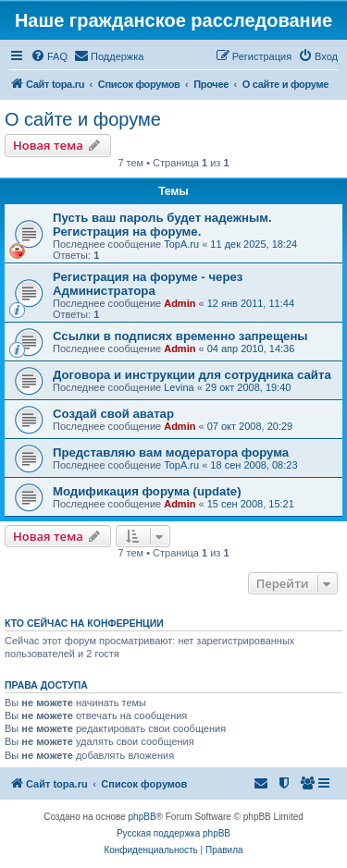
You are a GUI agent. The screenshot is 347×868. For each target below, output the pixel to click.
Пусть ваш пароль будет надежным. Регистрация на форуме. (162, 225)
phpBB (143, 817)
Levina (179, 387)
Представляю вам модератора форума (171, 452)
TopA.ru (181, 244)
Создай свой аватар (113, 414)
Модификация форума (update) (147, 491)
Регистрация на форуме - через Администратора (148, 284)
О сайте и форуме (83, 119)
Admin (180, 303)
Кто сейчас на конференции (84, 623)
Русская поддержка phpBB (173, 833)
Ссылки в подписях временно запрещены (180, 336)
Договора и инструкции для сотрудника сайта (192, 375)
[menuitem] (49, 56)
